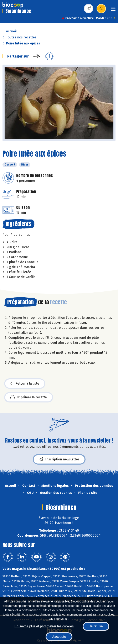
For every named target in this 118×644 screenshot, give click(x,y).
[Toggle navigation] (113, 10)
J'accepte (59, 637)
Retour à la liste (25, 384)
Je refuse (96, 626)
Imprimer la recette (29, 397)
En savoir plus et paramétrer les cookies (44, 626)
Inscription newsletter (59, 459)
